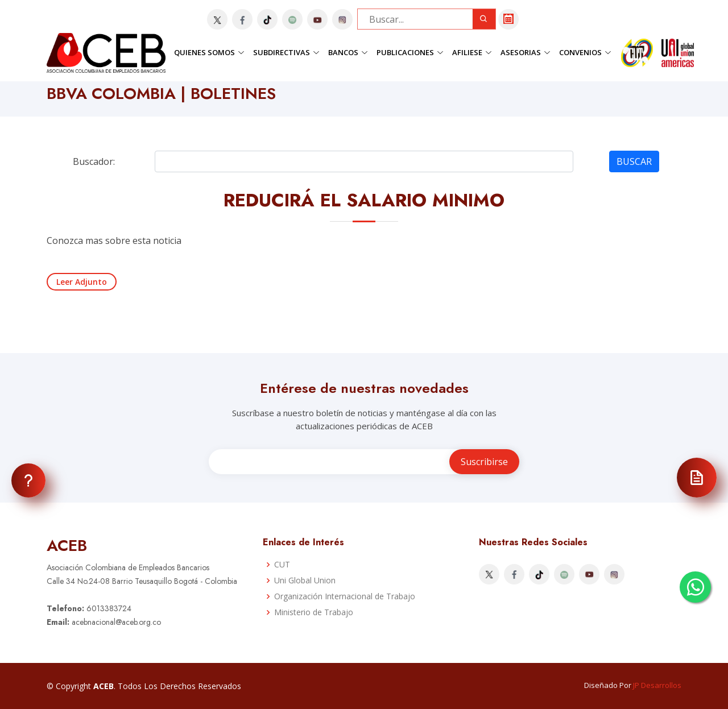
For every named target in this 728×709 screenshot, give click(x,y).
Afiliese (472, 52)
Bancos (348, 52)
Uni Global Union (305, 581)
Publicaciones (410, 52)
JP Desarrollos (657, 685)
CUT (282, 565)
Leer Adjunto (82, 282)
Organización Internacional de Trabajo (345, 596)
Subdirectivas (286, 52)
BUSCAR (634, 161)
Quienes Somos (209, 52)
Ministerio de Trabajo (314, 612)
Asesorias (526, 52)
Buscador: (94, 161)
